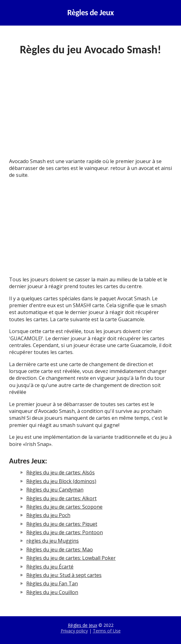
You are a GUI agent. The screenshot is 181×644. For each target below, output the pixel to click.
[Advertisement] (90, 112)
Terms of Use (107, 631)
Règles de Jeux (90, 13)
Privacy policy (74, 631)
